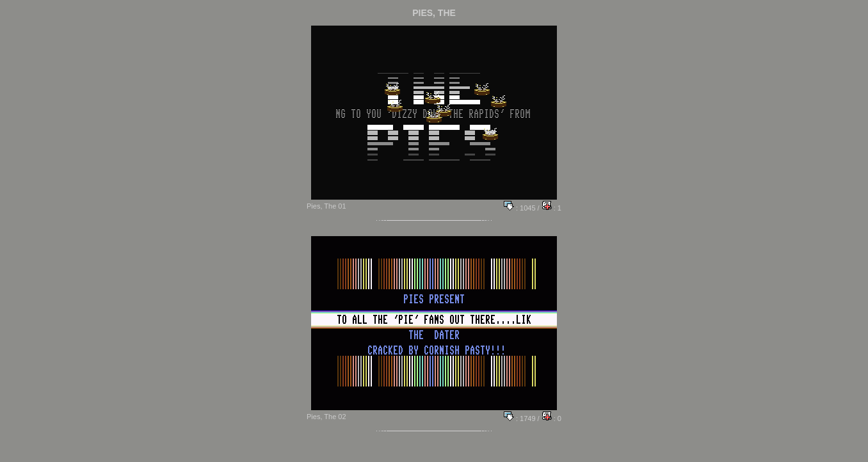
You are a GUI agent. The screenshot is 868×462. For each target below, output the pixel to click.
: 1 (551, 208)
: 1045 (520, 208)
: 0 (551, 418)
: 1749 (520, 418)
